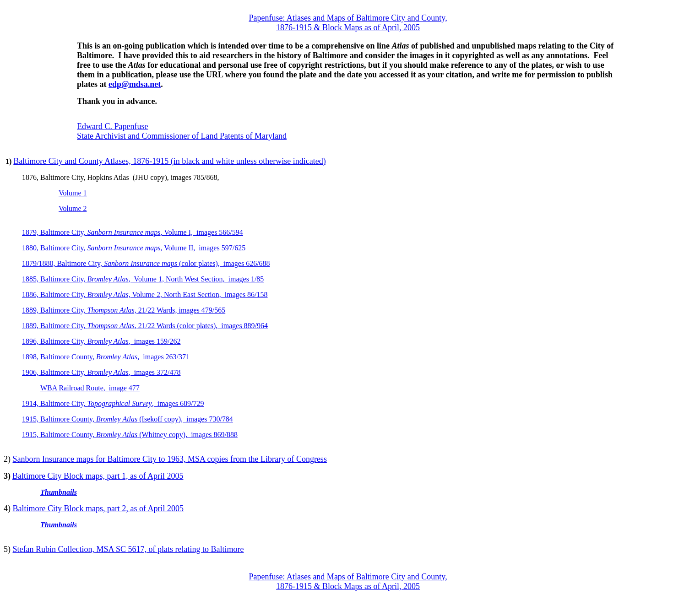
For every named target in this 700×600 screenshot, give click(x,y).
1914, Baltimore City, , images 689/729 (113, 403)
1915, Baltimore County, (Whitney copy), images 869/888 (130, 435)
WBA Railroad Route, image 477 (90, 388)
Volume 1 (73, 193)
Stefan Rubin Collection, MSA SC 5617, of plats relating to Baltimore (128, 549)
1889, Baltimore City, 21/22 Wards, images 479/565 (124, 310)
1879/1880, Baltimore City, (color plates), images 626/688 (146, 263)
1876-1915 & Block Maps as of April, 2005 (348, 27)
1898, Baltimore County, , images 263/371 (106, 357)
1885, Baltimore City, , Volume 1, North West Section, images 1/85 (143, 279)
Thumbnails (59, 492)
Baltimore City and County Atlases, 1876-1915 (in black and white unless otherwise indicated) (169, 161)
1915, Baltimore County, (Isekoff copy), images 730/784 (128, 419)
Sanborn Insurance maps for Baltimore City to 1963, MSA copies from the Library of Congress (170, 459)
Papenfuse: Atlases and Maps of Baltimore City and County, (348, 18)
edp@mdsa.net (135, 84)
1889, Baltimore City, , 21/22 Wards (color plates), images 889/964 (145, 326)
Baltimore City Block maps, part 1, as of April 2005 (98, 476)
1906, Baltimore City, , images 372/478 (101, 372)
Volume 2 (73, 208)
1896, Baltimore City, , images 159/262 (101, 341)
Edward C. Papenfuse (112, 126)
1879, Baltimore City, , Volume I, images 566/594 (133, 232)
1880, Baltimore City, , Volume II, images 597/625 (134, 248)
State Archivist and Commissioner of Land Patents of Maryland (182, 136)
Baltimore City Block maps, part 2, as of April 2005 (98, 508)
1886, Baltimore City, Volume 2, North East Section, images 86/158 (145, 295)
